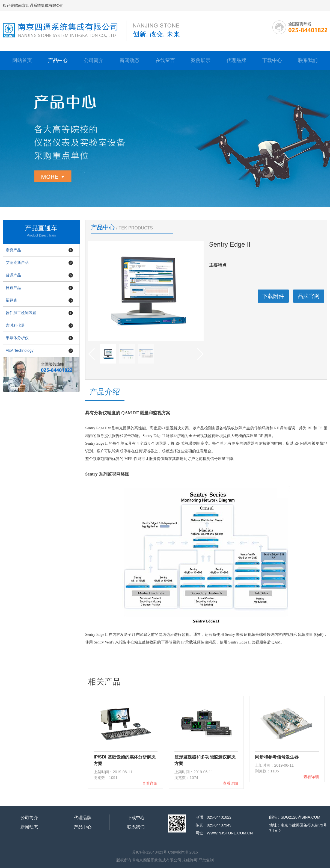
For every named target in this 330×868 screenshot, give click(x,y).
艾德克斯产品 (17, 262)
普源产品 (13, 275)
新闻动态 (129, 60)
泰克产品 (13, 250)
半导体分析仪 (17, 338)
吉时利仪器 (15, 325)
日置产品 (13, 288)
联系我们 (308, 60)
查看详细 (150, 783)
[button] (200, 354)
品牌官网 (309, 296)
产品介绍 (105, 392)
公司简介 (94, 60)
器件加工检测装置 (21, 313)
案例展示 (201, 60)
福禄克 (11, 300)
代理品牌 (236, 60)
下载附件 (273, 296)
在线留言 (165, 60)
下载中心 (272, 60)
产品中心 (58, 60)
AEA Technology (20, 350)
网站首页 (22, 60)
